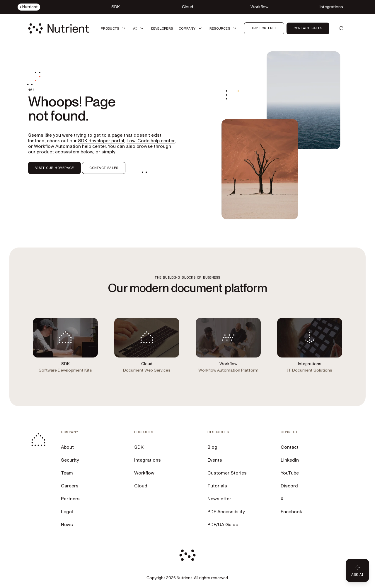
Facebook (291, 512)
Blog (212, 447)
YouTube (290, 473)
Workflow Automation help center (70, 146)
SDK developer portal (101, 141)
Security (70, 460)
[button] (114, 28)
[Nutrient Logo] (59, 28)
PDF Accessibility (226, 512)
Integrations (148, 460)
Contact (290, 447)
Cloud (141, 486)
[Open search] (341, 28)
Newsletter (219, 499)
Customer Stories (227, 473)
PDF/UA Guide (223, 525)
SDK (139, 447)
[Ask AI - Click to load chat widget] (357, 570)
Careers (70, 486)
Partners (70, 499)
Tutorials (217, 486)
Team (67, 473)
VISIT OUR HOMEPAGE (54, 168)
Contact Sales (308, 28)
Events (215, 460)
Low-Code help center (151, 141)
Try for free (264, 28)
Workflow (144, 473)
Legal (67, 512)
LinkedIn (290, 460)
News (67, 525)
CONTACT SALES (104, 168)
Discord (289, 486)
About (67, 447)
